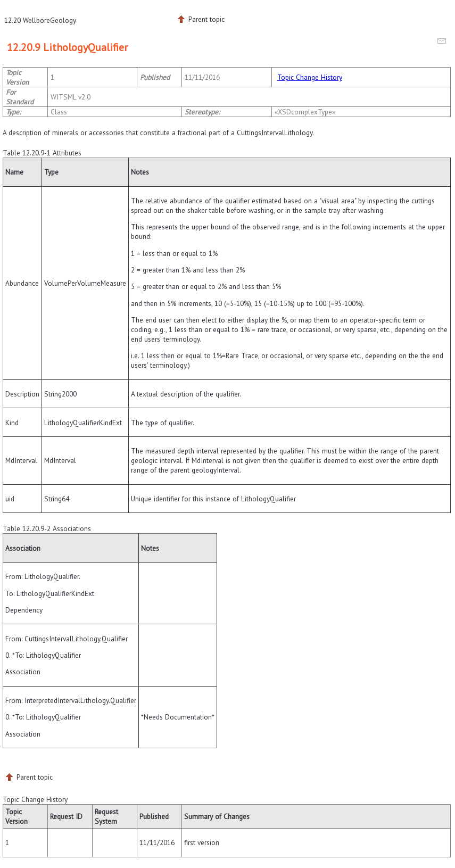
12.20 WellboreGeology (40, 20)
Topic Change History (310, 77)
